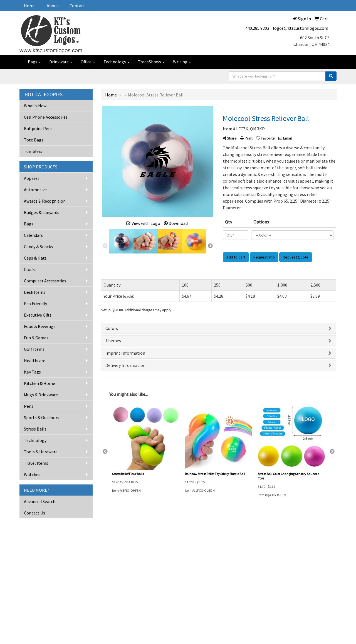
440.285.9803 (257, 28)
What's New (35, 106)
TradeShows (151, 62)
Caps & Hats (35, 258)
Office (88, 62)
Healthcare (35, 360)
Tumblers (33, 151)
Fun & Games (36, 338)
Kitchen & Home (39, 383)
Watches (32, 474)
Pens (29, 406)
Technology (117, 62)
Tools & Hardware (41, 452)
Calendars (33, 235)
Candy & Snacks (38, 247)
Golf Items (34, 349)
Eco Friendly (35, 304)
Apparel (31, 178)
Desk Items (35, 292)
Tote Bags (34, 140)
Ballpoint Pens (38, 128)
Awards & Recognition (45, 201)
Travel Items (36, 463)
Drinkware (61, 62)
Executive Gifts (38, 315)
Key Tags (32, 372)
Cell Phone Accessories (46, 117)
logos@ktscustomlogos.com (301, 28)
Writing (182, 62)
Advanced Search (40, 501)
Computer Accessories (45, 281)
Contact (77, 6)
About (53, 6)
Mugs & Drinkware (41, 395)
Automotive (35, 190)
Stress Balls (35, 429)
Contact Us (34, 513)
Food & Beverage (40, 326)
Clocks (30, 269)
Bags (34, 62)
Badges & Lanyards (42, 212)
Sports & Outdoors (42, 417)
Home (30, 6)
